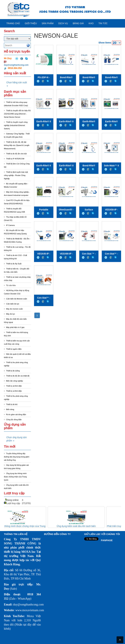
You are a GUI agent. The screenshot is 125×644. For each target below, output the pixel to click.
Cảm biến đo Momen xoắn (17, 299)
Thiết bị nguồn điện (14, 349)
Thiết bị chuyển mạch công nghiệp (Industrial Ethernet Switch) (16, 125)
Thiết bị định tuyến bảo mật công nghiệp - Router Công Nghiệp (16, 175)
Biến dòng (10, 409)
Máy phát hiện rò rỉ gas (15, 327)
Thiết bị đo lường (13, 371)
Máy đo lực (11, 314)
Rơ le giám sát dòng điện (16, 414)
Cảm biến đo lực (13, 304)
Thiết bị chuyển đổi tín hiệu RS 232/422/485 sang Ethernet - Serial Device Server (17, 114)
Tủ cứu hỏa (11, 285)
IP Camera (10, 225)
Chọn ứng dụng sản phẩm (17, 439)
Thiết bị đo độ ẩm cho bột (16, 154)
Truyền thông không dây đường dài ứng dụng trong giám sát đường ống (17, 457)
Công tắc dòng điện (14, 420)
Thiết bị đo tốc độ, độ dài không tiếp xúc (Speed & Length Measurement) (17, 145)
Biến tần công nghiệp (15, 381)
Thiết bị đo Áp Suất (14, 264)
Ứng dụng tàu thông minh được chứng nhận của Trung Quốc (15, 477)
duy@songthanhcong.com (16, 65)
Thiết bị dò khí (12, 404)
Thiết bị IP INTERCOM (15, 159)
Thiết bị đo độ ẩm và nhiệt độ (18, 376)
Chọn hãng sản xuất (17, 84)
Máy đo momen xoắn (15, 309)
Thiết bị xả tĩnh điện (14, 391)
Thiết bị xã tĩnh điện (14, 386)
